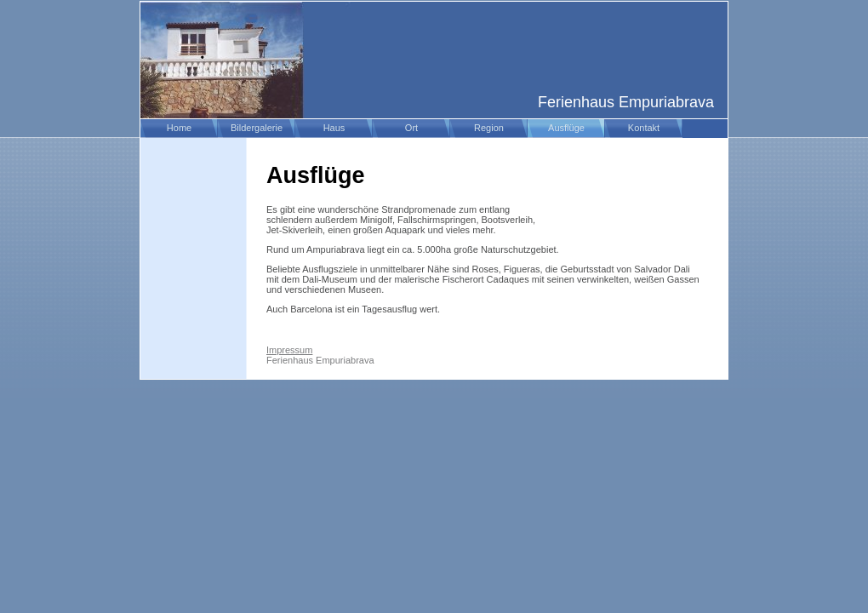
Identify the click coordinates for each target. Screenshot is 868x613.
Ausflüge (566, 128)
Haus (334, 128)
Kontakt (644, 128)
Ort (411, 128)
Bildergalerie (257, 128)
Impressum (289, 350)
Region (489, 128)
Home (179, 128)
